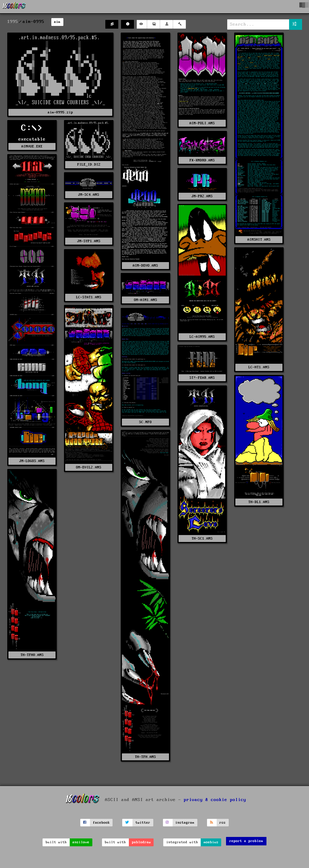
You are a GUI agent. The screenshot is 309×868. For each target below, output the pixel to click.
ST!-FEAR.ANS (202, 378)
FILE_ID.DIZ (89, 165)
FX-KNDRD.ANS (202, 160)
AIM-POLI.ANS (202, 123)
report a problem (246, 841)
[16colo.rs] (14, 7)
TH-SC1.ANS (202, 539)
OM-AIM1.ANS (146, 300)
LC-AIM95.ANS (202, 337)
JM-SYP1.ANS (89, 241)
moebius (211, 842)
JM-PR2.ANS (202, 196)
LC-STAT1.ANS (89, 297)
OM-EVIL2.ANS (89, 467)
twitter (143, 823)
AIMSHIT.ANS (259, 240)
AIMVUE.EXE (32, 146)
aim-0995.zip (60, 112)
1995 (13, 22)
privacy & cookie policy (215, 800)
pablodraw (141, 842)
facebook (101, 823)
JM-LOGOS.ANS (32, 461)
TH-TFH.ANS (145, 757)
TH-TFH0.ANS (32, 655)
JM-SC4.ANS (89, 195)
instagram (185, 823)
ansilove (81, 842)
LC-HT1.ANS (259, 367)
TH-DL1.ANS (259, 502)
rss (223, 823)
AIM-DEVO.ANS (145, 266)
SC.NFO (145, 422)
